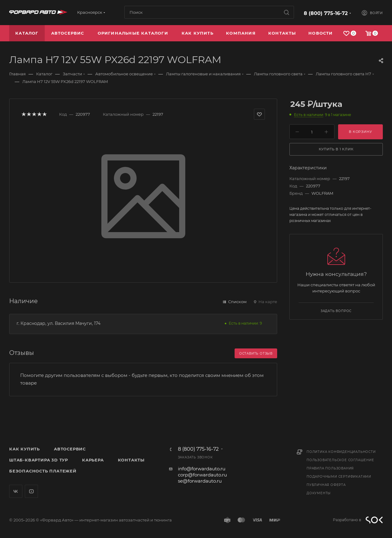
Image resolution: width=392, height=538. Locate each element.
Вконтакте (16, 491)
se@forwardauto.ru (200, 481)
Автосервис (70, 449)
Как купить (24, 449)
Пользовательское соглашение (340, 460)
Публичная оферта (326, 485)
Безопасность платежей (43, 471)
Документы (319, 493)
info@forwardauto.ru (202, 469)
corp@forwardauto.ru (202, 475)
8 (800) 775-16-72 (326, 13)
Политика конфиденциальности (341, 452)
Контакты (131, 460)
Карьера (93, 460)
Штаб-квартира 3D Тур (39, 460)
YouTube (31, 491)
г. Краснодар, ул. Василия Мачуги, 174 (58, 323)
